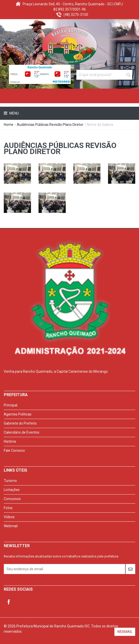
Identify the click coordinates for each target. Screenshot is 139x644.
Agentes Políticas (18, 414)
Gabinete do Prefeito (20, 423)
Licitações (12, 490)
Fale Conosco (14, 450)
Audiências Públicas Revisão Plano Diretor (50, 125)
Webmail (11, 526)
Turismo (10, 481)
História (10, 441)
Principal (11, 405)
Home (9, 125)
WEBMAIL (125, 632)
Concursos (12, 499)
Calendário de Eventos (22, 432)
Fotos (8, 508)
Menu (14, 113)
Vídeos (9, 517)
